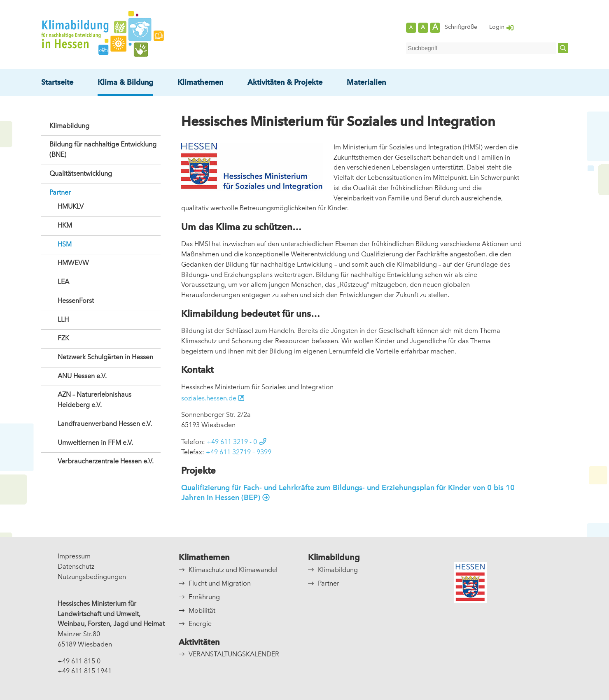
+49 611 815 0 (79, 662)
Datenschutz (76, 567)
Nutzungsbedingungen (92, 577)
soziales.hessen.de (209, 399)
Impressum (74, 557)
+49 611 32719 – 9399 (239, 453)
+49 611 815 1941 (85, 672)
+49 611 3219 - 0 (232, 442)
